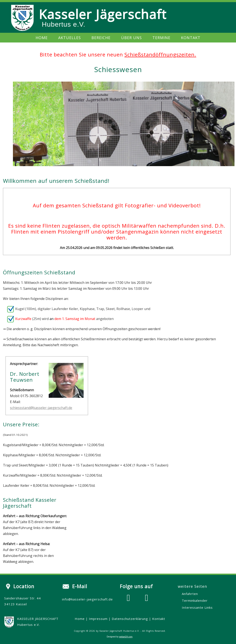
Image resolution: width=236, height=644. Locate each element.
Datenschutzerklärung (130, 619)
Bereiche (101, 38)
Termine (161, 38)
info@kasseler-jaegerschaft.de (87, 599)
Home (42, 38)
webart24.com (126, 637)
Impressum (98, 619)
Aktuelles (70, 38)
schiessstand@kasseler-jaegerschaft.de (41, 408)
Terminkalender (195, 600)
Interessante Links (197, 607)
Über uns (131, 38)
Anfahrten (190, 594)
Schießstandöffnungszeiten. (160, 54)
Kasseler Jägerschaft (103, 14)
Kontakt (191, 38)
